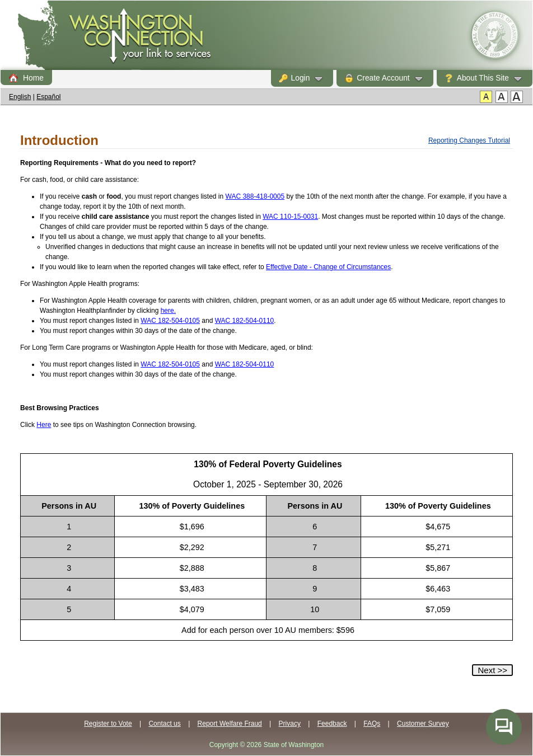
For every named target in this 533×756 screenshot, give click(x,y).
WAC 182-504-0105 (170, 321)
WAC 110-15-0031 (290, 217)
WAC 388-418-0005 (255, 196)
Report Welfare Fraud (230, 724)
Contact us (164, 724)
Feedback (332, 724)
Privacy (290, 724)
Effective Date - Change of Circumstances (328, 267)
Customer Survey (423, 724)
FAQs (372, 724)
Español (48, 97)
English (20, 97)
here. (168, 311)
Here (44, 425)
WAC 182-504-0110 (245, 321)
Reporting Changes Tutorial (469, 140)
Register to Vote (108, 724)
